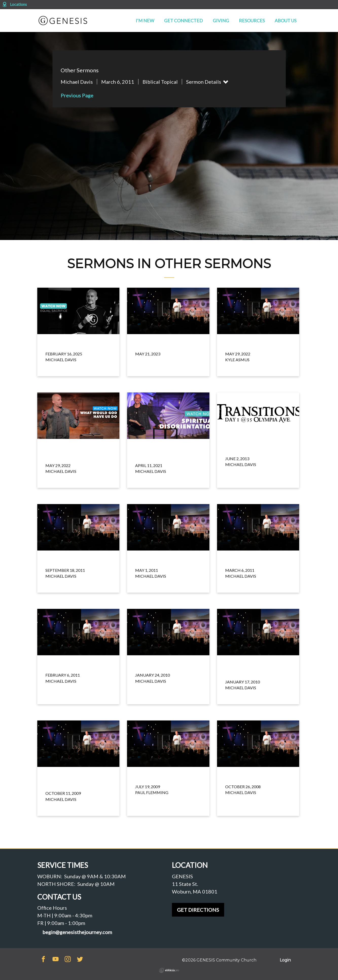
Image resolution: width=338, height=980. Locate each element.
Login (285, 960)
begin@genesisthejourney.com (77, 932)
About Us (286, 21)
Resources (252, 21)
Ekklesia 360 (169, 970)
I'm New (145, 21)
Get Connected (183, 21)
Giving (221, 21)
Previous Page (77, 95)
